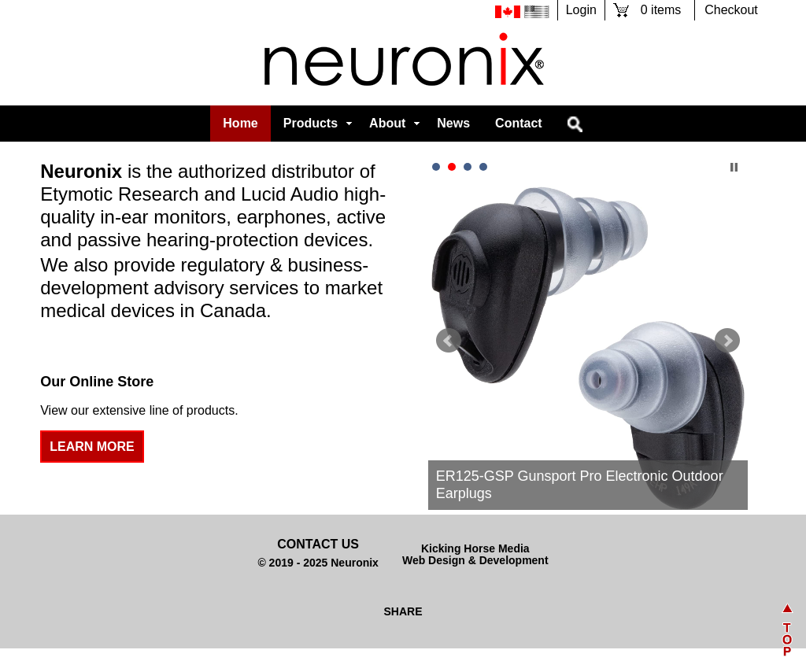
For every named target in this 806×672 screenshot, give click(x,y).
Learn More (92, 447)
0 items (661, 10)
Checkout (731, 10)
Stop (734, 167)
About (387, 123)
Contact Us (318, 544)
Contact (519, 123)
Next (727, 341)
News (453, 123)
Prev (449, 341)
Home (240, 123)
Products (311, 123)
